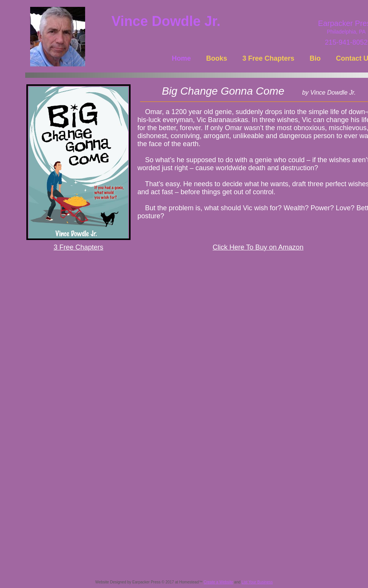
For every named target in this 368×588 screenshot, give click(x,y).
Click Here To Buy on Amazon (258, 247)
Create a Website (218, 582)
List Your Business (257, 582)
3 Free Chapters (78, 247)
